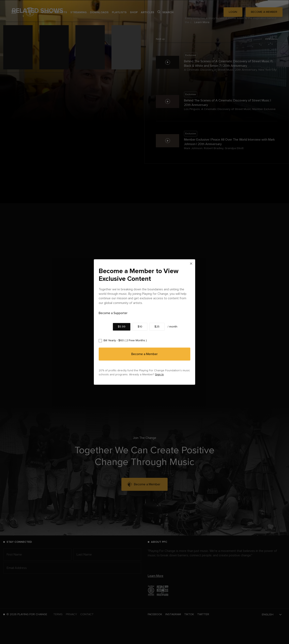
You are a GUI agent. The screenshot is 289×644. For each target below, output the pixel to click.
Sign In (159, 375)
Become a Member (144, 354)
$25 (157, 327)
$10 (140, 327)
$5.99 (122, 327)
